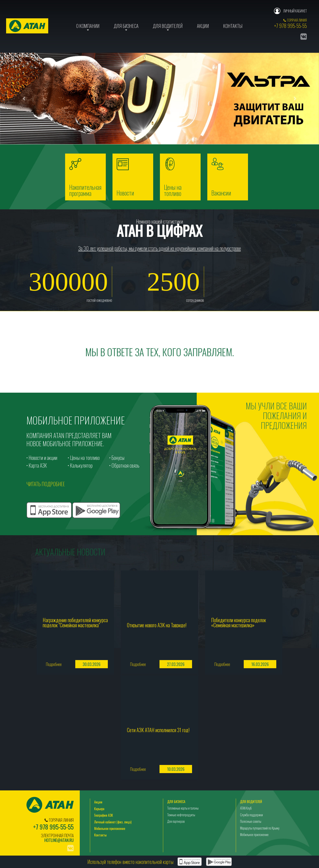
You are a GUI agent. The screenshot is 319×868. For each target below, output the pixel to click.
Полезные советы (251, 822)
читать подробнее (46, 484)
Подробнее (54, 664)
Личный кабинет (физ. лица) (113, 822)
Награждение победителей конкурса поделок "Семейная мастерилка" (75, 622)
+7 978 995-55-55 (290, 26)
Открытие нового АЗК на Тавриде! (157, 625)
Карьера (99, 809)
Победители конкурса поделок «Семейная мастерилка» (239, 622)
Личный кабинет (295, 11)
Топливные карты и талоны (183, 809)
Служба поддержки (251, 815)
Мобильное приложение (110, 829)
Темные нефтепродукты (181, 815)
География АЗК (104, 815)
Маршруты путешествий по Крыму (260, 828)
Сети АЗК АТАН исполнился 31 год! (158, 729)
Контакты (233, 26)
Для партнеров (176, 822)
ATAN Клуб (246, 809)
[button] (24, 99)
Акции (203, 26)
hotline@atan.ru (59, 840)
